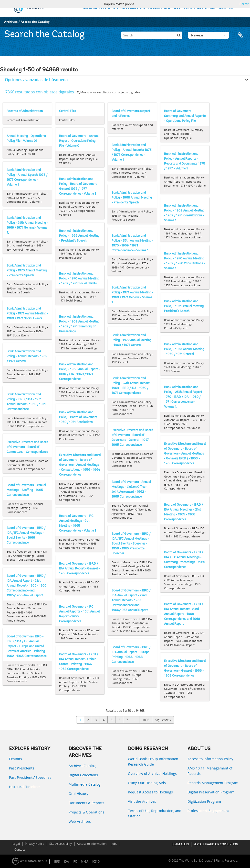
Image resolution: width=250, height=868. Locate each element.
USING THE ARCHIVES (199, 8)
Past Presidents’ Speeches (30, 777)
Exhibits (16, 759)
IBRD (57, 862)
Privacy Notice (35, 844)
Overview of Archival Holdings (152, 773)
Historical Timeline (24, 787)
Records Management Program (213, 783)
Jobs (114, 844)
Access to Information (92, 844)
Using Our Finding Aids (147, 783)
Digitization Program (204, 801)
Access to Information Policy (210, 759)
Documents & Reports (86, 803)
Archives (11, 22)
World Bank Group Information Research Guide (153, 762)
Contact (20, 850)
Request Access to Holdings (150, 792)
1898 (146, 720)
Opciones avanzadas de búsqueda (36, 80)
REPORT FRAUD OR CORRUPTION (216, 844)
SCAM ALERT (180, 844)
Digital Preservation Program (211, 792)
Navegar (208, 35)
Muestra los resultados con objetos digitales (109, 92)
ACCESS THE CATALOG (165, 8)
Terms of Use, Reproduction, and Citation (155, 813)
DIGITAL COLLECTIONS (129, 8)
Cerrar (244, 4)
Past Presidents (22, 768)
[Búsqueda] (179, 35)
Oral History (78, 794)
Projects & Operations (86, 812)
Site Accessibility (61, 844)
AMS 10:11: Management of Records (210, 771)
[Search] (152, 35)
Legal (16, 844)
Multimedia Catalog (85, 784)
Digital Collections (83, 775)
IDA (66, 862)
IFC (75, 862)
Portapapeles (241, 35)
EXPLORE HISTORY (97, 8)
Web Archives (80, 821)
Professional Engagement (208, 811)
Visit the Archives (142, 801)
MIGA (85, 862)
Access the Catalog (35, 22)
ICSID (96, 862)
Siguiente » (163, 720)
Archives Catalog (82, 766)
